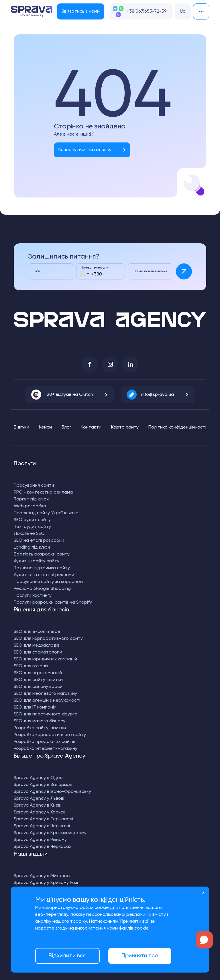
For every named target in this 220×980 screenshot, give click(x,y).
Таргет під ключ (31, 499)
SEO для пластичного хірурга (46, 714)
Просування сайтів (34, 486)
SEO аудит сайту (32, 520)
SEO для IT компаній (35, 707)
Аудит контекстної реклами (44, 575)
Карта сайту (125, 427)
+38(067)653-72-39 (147, 11)
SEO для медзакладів (37, 645)
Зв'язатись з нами (81, 11)
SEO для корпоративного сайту (48, 639)
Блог (66, 427)
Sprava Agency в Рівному (40, 840)
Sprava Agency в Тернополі (43, 819)
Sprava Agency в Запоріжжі (43, 785)
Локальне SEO (29, 534)
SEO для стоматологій (38, 652)
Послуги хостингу (33, 596)
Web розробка (30, 506)
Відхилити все (67, 956)
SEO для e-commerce (37, 632)
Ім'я (37, 271)
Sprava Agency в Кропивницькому (50, 833)
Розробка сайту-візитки (40, 728)
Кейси (45, 427)
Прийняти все (140, 956)
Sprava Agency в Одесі (39, 778)
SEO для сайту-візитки (38, 680)
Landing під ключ (32, 547)
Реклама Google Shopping (42, 589)
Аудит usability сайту (37, 561)
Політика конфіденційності (177, 427)
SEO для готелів (31, 666)
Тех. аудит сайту (32, 527)
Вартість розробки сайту (42, 554)
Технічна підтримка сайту (42, 568)
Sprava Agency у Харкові (40, 812)
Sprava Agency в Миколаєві (43, 876)
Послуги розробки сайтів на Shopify (53, 603)
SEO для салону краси (38, 687)
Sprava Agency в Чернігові (42, 826)
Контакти (91, 427)
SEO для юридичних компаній (45, 659)
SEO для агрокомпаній (38, 673)
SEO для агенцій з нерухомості (47, 701)
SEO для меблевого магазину (45, 694)
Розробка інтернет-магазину (46, 749)
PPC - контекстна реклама (43, 492)
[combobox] (84, 274)
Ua (183, 11)
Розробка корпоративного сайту (50, 735)
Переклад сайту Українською (46, 513)
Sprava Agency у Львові (39, 799)
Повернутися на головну (85, 150)
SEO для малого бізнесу (40, 721)
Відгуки (21, 427)
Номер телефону (94, 268)
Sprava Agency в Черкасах (43, 847)
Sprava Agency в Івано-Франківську (52, 792)
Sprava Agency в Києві (38, 805)
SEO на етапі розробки (39, 541)
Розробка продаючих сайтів (45, 742)
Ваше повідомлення (150, 271)
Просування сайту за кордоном (48, 582)
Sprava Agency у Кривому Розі (46, 883)
